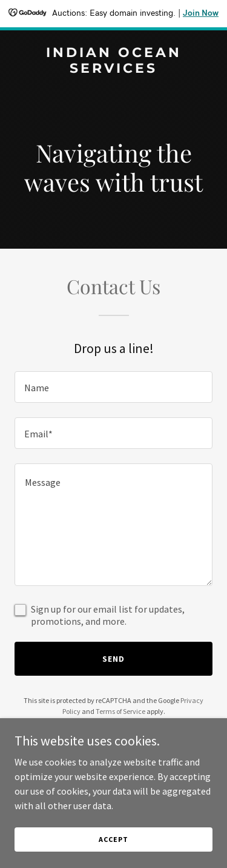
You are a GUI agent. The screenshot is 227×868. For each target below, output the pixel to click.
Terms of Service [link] (120, 711)
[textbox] (113, 387)
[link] (113, 69)
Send (113, 659)
